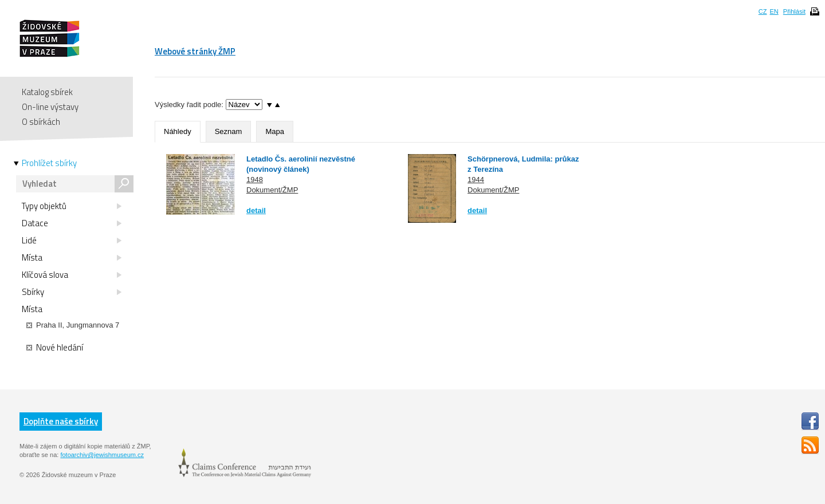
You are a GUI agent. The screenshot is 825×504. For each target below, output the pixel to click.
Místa (72, 258)
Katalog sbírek (47, 92)
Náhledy (178, 131)
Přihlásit (794, 11)
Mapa (275, 131)
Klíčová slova (72, 275)
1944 (476, 180)
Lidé (72, 241)
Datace (72, 223)
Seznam (229, 131)
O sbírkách (41, 122)
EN (774, 11)
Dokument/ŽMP (272, 190)
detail (256, 210)
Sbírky (72, 292)
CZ (763, 11)
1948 (255, 180)
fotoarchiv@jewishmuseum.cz (102, 455)
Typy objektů (72, 206)
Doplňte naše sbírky (61, 421)
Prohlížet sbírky (49, 163)
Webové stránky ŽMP (195, 51)
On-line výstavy (50, 107)
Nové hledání (55, 348)
